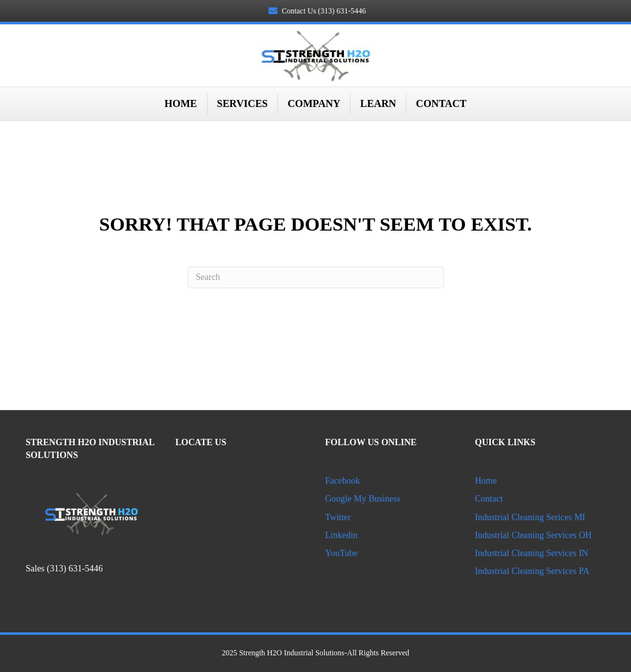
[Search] (316, 277)
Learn (378, 103)
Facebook (343, 481)
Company (314, 103)
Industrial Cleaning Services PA (532, 571)
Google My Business (363, 499)
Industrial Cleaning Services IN (531, 553)
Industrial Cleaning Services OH (533, 535)
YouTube (342, 553)
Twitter (338, 517)
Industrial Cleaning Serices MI (530, 517)
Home (181, 103)
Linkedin (343, 535)
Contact (441, 103)
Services (242, 103)
